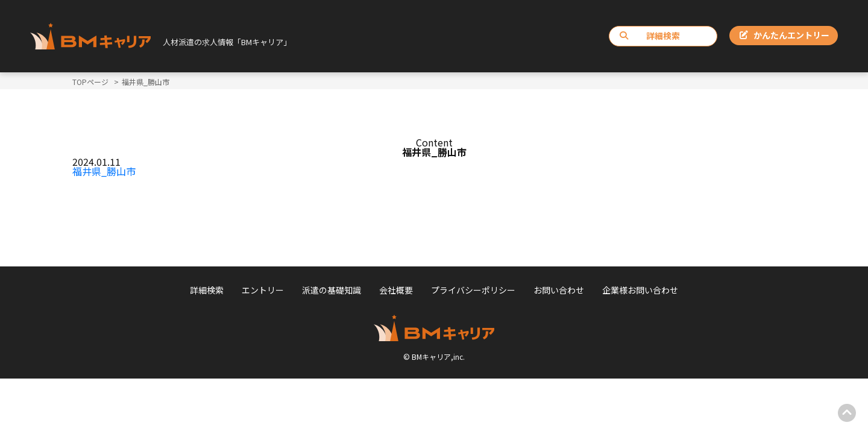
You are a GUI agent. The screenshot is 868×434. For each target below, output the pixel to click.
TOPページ (90, 82)
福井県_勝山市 (104, 171)
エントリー (263, 290)
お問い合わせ (559, 290)
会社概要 (396, 290)
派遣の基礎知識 (332, 290)
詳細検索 (650, 36)
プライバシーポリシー (473, 290)
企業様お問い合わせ (640, 290)
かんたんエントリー (785, 35)
